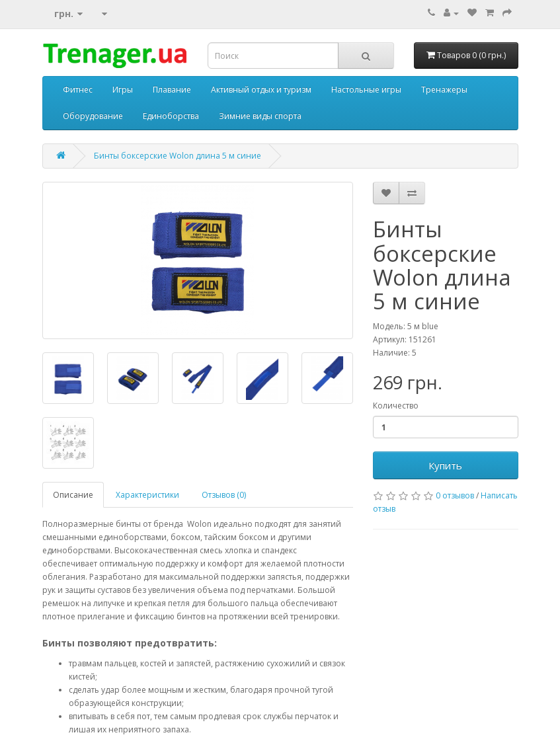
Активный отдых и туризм (261, 90)
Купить (445, 465)
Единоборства (171, 116)
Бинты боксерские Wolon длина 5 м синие (178, 156)
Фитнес (78, 90)
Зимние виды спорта (260, 116)
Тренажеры (444, 90)
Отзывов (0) (224, 495)
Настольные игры (366, 90)
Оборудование (93, 116)
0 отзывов (455, 495)
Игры (123, 90)
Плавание (172, 90)
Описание (73, 495)
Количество (396, 406)
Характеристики (147, 495)
